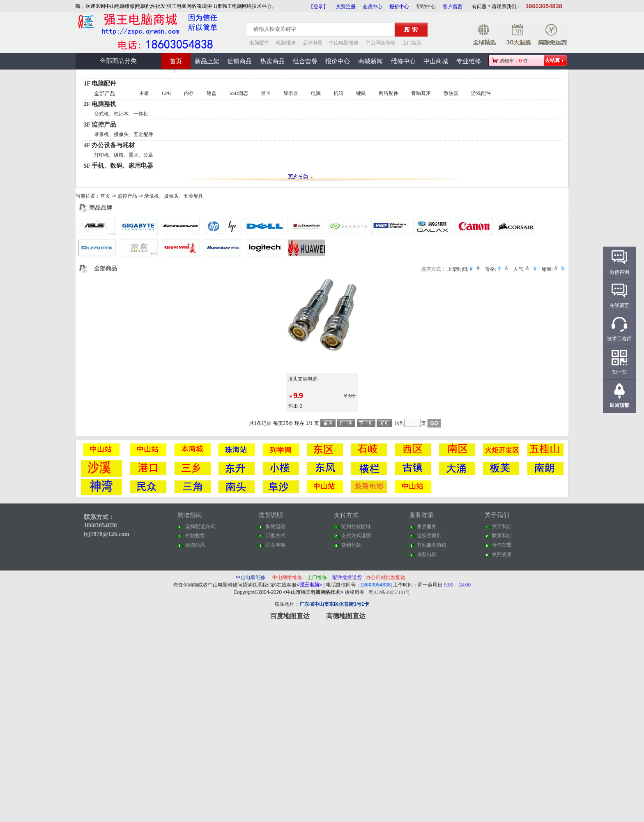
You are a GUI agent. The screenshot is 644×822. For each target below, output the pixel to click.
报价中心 (399, 7)
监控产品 (127, 196)
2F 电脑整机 (100, 104)
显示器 (291, 93)
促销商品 (239, 61)
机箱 (338, 93)
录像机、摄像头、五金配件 (124, 134)
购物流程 (276, 526)
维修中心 (403, 61)
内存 (189, 93)
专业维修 (469, 61)
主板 (144, 93)
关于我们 (502, 526)
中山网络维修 (380, 43)
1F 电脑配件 (100, 83)
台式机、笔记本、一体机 (121, 114)
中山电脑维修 (344, 43)
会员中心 (373, 7)
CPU (167, 93)
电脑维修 (286, 43)
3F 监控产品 (100, 125)
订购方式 (276, 536)
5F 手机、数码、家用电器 (118, 166)
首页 (176, 61)
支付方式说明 (356, 536)
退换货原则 (429, 536)
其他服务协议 (432, 545)
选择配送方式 (200, 526)
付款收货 (195, 536)
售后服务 (427, 526)
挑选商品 (195, 545)
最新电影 (427, 554)
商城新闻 (370, 61)
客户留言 (453, 7)
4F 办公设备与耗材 (109, 145)
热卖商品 (272, 61)
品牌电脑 (313, 43)
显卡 (266, 93)
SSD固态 (239, 93)
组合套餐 (305, 61)
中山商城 (436, 61)
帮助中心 (426, 7)
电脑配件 (259, 43)
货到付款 (351, 545)
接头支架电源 (303, 379)
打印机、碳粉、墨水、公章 (124, 155)
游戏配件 (481, 93)
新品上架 (207, 61)
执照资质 (502, 554)
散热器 (451, 93)
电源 (316, 93)
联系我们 (502, 536)
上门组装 (412, 43)
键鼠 (361, 93)
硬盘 (212, 93)
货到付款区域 (356, 526)
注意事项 (276, 545)
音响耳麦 (421, 93)
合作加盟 (502, 545)
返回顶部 (619, 405)
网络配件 (389, 93)
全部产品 (105, 94)
